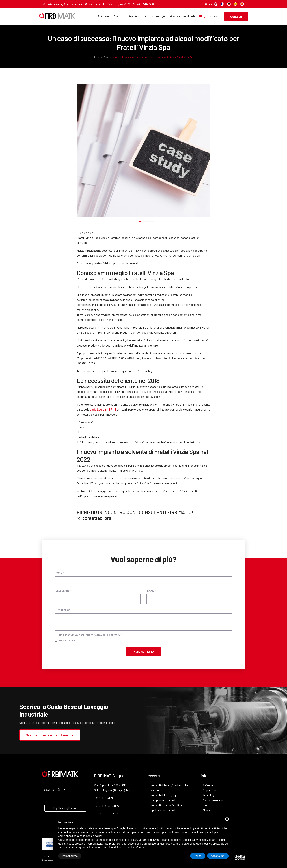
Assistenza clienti (182, 16)
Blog (202, 16)
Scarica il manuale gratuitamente (50, 735)
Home (97, 57)
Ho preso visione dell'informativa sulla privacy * (91, 635)
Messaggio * (63, 610)
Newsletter (67, 640)
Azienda (103, 16)
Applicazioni (137, 16)
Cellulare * (63, 591)
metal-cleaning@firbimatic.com (62, 4)
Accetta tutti (218, 856)
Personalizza (70, 856)
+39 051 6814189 (144, 4)
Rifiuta (198, 856)
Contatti (236, 16)
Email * (151, 591)
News (213, 16)
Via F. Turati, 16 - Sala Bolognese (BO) (107, 4)
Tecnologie (158, 16)
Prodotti (119, 16)
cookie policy (94, 836)
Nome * (60, 573)
